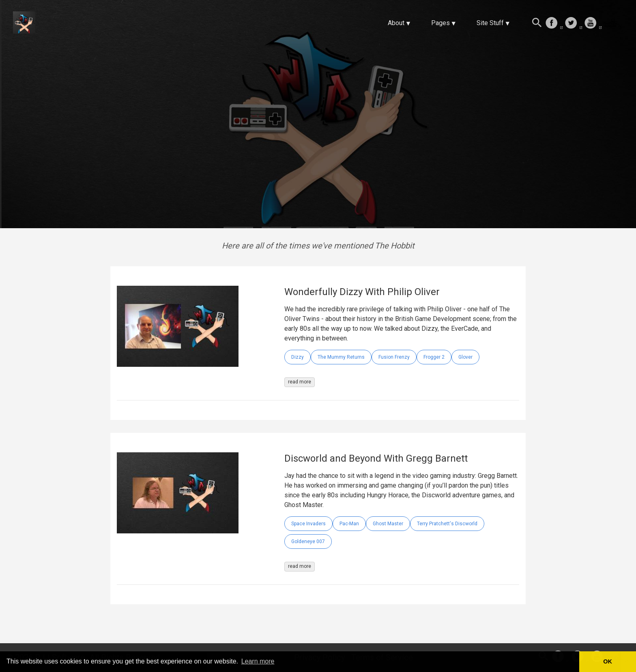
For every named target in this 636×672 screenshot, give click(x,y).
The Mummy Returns (341, 357)
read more (300, 382)
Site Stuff (490, 23)
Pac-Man (349, 524)
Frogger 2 (434, 357)
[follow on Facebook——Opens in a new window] (554, 24)
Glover (465, 357)
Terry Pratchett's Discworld (447, 524)
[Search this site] (537, 24)
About (396, 23)
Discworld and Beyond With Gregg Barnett (376, 458)
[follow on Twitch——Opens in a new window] (612, 24)
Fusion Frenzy (394, 357)
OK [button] (608, 661)
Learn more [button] (258, 661)
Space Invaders (308, 524)
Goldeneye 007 (308, 541)
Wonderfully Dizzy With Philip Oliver (362, 292)
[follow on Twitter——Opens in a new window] (574, 24)
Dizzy (298, 357)
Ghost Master (388, 524)
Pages (440, 23)
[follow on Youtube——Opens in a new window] (593, 24)
